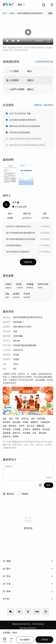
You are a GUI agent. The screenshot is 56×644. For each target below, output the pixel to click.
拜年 (17, 419)
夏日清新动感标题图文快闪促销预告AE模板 (22, 239)
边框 (5, 426)
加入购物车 (25, 640)
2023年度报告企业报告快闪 (18, 252)
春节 (33, 419)
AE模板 (12, 13)
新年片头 (17, 433)
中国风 (25, 422)
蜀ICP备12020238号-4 (28, 628)
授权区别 (38, 105)
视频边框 (40, 426)
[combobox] (21, 5)
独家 (50, 13)
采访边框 (46, 429)
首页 (4, 13)
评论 (49, 485)
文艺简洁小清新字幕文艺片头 (19, 226)
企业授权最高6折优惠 (44, 62)
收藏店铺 (28, 262)
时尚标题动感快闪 (14, 245)
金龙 (34, 433)
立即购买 (44, 640)
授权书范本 (48, 105)
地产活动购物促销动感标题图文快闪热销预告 (22, 233)
